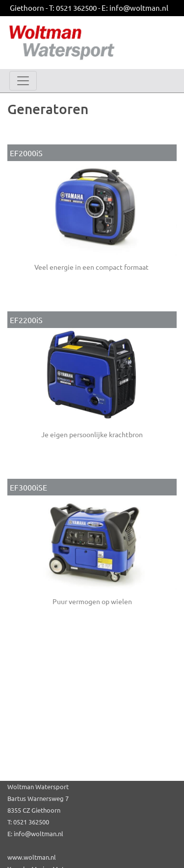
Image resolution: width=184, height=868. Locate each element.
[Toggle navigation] (23, 81)
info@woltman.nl (139, 8)
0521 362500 (76, 8)
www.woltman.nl (32, 857)
